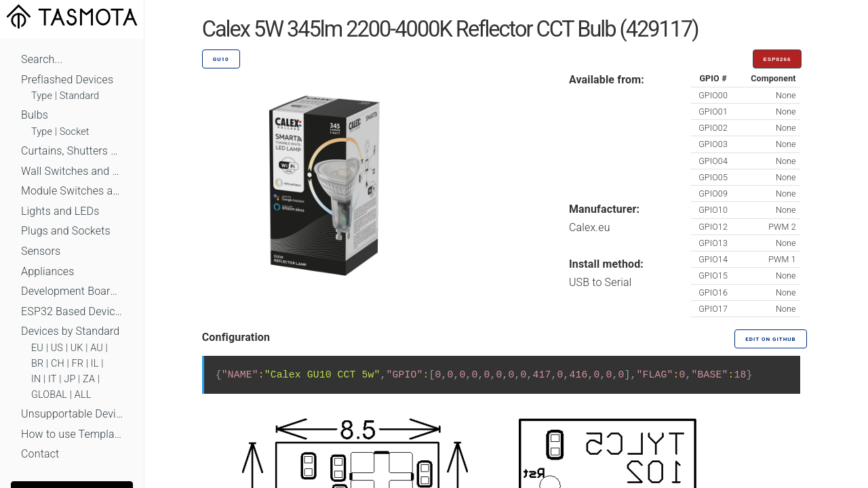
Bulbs (35, 115)
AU (97, 348)
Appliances (48, 271)
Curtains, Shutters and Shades (72, 151)
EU (37, 348)
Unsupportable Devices (72, 414)
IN (36, 379)
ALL (83, 395)
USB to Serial (600, 282)
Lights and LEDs (60, 211)
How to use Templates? (72, 434)
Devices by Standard (70, 331)
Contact (40, 454)
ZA (89, 379)
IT (53, 379)
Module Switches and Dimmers (72, 191)
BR (37, 364)
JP (70, 379)
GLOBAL (49, 395)
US (57, 348)
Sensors (41, 251)
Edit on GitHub (770, 339)
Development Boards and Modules (72, 291)
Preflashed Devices (67, 80)
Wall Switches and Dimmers (72, 171)
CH (58, 364)
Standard (79, 96)
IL (95, 364)
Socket (75, 132)
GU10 (221, 59)
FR (78, 364)
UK (77, 348)
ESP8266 (777, 59)
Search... (42, 59)
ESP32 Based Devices (72, 311)
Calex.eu (590, 227)
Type (42, 96)
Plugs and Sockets (66, 231)
